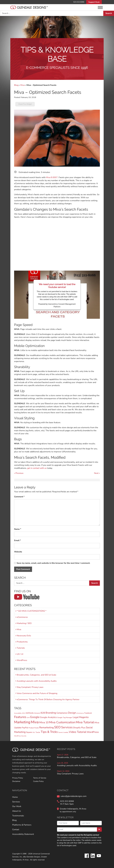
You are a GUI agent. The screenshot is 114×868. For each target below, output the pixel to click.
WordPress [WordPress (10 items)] (93, 732)
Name (18, 529)
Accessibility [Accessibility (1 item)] (18, 713)
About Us (17, 811)
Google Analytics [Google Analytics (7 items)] (48, 717)
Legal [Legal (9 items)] (76, 717)
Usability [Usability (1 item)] (66, 732)
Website (18, 552)
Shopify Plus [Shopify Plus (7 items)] (79, 728)
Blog (16, 85)
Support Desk (94, 2)
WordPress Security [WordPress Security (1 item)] (20, 736)
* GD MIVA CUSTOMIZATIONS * (32, 611)
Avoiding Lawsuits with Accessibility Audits (37, 681)
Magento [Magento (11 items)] (84, 717)
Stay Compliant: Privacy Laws (30, 687)
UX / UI (20, 654)
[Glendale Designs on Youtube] (99, 858)
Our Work (17, 806)
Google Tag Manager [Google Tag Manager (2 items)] (65, 717)
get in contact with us (37, 468)
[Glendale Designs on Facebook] (87, 858)
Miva (22, 85)
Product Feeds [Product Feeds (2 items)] (34, 728)
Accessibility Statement (23, 834)
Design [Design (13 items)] (72, 713)
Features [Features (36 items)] (20, 717)
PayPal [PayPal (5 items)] (25, 728)
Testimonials (18, 816)
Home (15, 797)
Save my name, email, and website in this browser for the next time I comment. (53, 563)
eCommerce (22, 617)
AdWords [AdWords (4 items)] (30, 713)
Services (16, 802)
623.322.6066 (79, 2)
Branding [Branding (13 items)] (51, 713)
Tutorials (21, 648)
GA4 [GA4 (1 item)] (28, 718)
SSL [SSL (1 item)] (34, 732)
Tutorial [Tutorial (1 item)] (60, 732)
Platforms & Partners (22, 825)
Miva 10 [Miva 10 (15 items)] (44, 722)
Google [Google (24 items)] (35, 717)
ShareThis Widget (25, 104)
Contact (16, 830)
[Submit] (99, 829)
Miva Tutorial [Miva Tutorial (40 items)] (85, 722)
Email (17, 540)
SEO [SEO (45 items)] (57, 727)
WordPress (22, 660)
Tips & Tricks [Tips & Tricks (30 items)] (49, 732)
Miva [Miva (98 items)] (35, 722)
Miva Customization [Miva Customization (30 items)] (62, 722)
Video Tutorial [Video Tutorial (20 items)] (78, 732)
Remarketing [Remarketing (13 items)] (46, 727)
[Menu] (100, 7)
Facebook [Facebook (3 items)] (88, 713)
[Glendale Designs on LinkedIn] (93, 858)
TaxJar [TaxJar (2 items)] (38, 732)
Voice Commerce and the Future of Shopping (37, 693)
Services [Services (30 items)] (67, 727)
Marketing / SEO (24, 623)
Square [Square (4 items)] (29, 732)
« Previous (19, 473)
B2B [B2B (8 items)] (43, 713)
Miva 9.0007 (52, 177)
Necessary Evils (24, 636)
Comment (19, 497)
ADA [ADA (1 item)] (23, 713)
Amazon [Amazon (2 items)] (37, 713)
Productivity (22, 642)
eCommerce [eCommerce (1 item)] (80, 713)
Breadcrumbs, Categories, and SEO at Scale (37, 675)
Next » (97, 473)
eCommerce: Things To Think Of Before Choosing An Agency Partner (48, 700)
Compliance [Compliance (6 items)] (62, 713)
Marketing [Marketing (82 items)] (22, 722)
